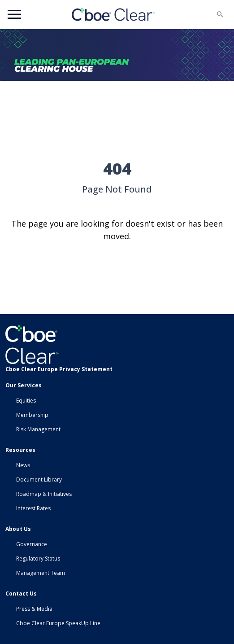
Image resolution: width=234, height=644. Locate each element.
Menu (14, 14)
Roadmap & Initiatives (44, 494)
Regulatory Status (38, 559)
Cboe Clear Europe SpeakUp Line (58, 623)
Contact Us (21, 594)
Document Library (39, 480)
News (23, 465)
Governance (32, 544)
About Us (18, 529)
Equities (26, 401)
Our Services (24, 385)
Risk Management (38, 429)
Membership (32, 415)
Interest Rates (33, 508)
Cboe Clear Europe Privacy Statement (59, 369)
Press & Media (34, 609)
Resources (20, 450)
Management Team (41, 573)
